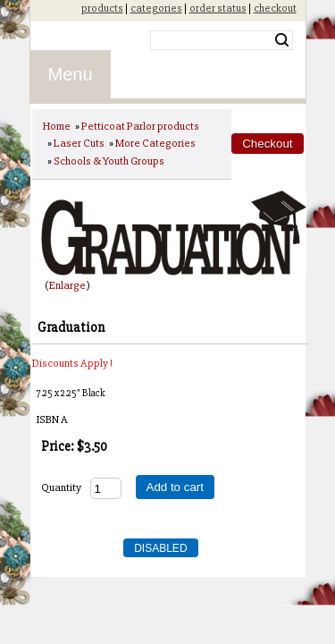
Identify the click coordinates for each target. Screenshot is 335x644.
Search (282, 40)
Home (57, 126)
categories (156, 8)
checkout (275, 8)
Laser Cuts (79, 143)
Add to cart (175, 487)
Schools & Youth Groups (109, 161)
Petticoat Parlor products (140, 126)
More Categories (155, 143)
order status (218, 8)
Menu (71, 74)
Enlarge (67, 285)
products (102, 8)
